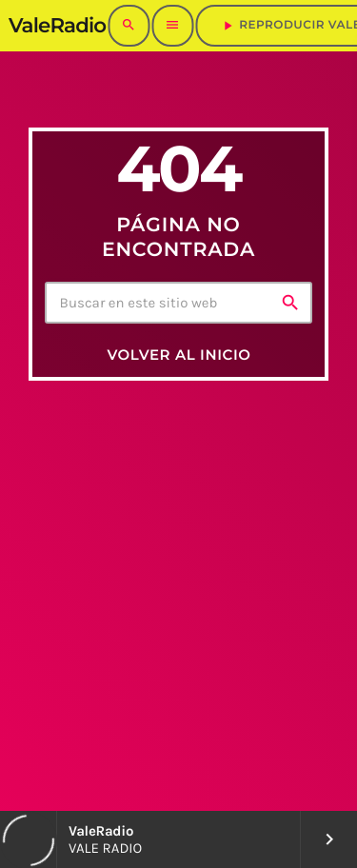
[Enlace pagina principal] (57, 26)
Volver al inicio (178, 355)
